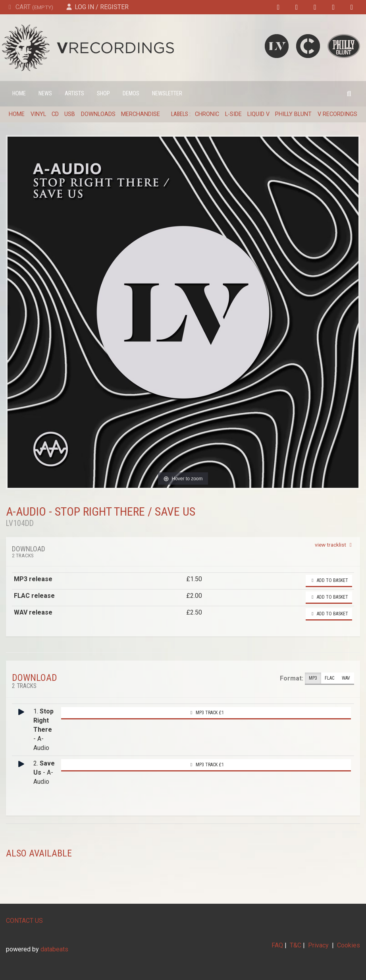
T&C (296, 945)
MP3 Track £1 (206, 713)
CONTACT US (24, 921)
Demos (131, 94)
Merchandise (141, 114)
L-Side (233, 114)
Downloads (98, 114)
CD (55, 114)
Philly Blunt (293, 114)
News (45, 94)
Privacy (318, 945)
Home (19, 94)
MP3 (313, 678)
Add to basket (329, 580)
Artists (74, 94)
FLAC (329, 678)
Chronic (207, 114)
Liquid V (258, 114)
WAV (346, 678)
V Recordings (337, 114)
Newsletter (167, 94)
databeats (54, 949)
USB (70, 114)
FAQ (277, 945)
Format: (292, 678)
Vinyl (38, 114)
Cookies (349, 945)
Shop (103, 94)
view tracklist (334, 545)
